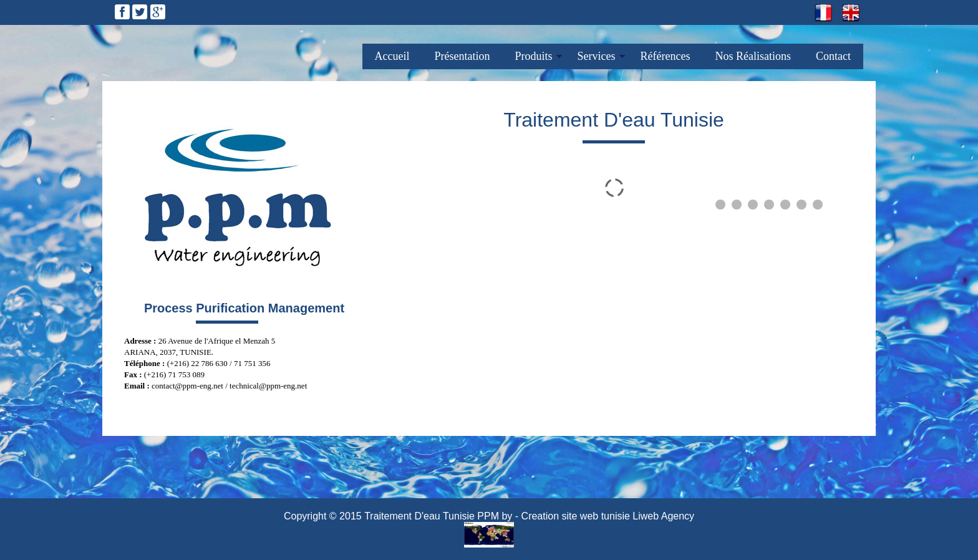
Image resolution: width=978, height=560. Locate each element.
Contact (833, 56)
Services (597, 56)
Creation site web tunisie (576, 516)
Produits (534, 56)
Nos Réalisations (753, 56)
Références (666, 56)
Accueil (392, 56)
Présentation (462, 56)
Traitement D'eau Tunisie (419, 516)
